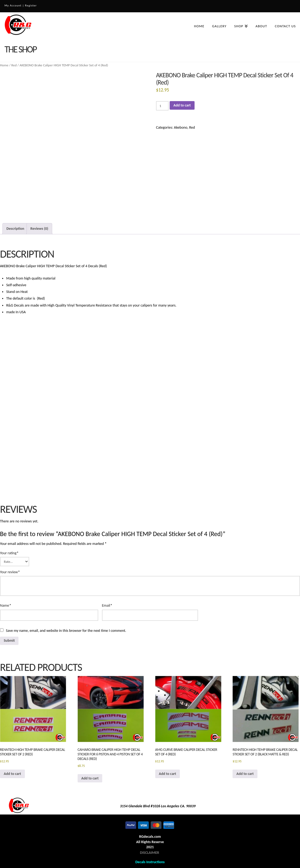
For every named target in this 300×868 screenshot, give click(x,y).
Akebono (181, 127)
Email (107, 605)
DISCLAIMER (150, 853)
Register (31, 5)
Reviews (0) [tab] (39, 229)
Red (14, 65)
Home (4, 65)
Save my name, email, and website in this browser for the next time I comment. (66, 631)
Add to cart (182, 105)
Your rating (9, 553)
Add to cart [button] (12, 774)
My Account (13, 5)
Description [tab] (15, 229)
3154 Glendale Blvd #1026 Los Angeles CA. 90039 (158, 806)
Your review (10, 572)
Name (6, 605)
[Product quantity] (162, 106)
